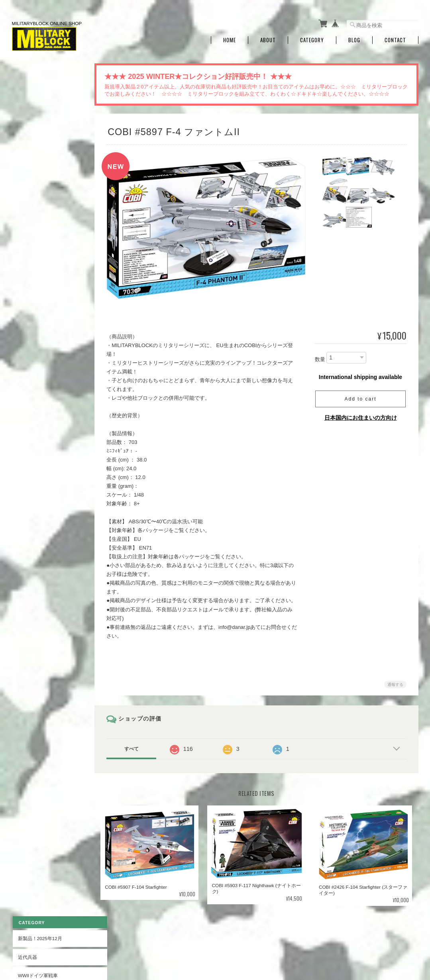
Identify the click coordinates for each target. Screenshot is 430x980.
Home (230, 37)
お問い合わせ (31, 454)
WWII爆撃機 (30, 212)
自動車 (24, 360)
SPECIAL (27, 342)
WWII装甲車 (30, 175)
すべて (136, 745)
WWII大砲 (28, 249)
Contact (395, 37)
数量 (320, 356)
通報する (395, 681)
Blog (354, 37)
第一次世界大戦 (34, 286)
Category (312, 37)
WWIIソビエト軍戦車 (40, 156)
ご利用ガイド (31, 417)
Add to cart (360, 396)
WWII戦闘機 (30, 193)
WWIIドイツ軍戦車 (37, 119)
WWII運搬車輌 (32, 231)
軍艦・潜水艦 (31, 268)
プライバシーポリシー (330, 939)
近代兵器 (27, 101)
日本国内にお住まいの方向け (361, 414)
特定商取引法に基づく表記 (46, 435)
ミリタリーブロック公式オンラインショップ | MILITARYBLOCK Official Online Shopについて (203, 939)
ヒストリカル (31, 305)
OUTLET (26, 323)
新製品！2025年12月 (39, 82)
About (268, 37)
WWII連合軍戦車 (35, 138)
